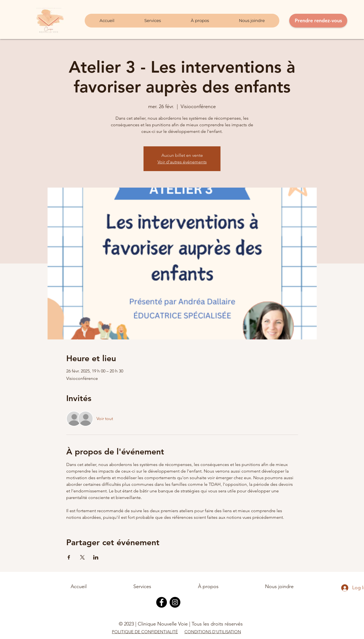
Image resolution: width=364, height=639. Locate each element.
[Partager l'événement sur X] (82, 557)
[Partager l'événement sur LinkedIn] (96, 557)
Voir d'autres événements (182, 162)
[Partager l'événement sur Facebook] (69, 557)
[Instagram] (175, 602)
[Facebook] (162, 602)
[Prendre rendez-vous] (318, 21)
